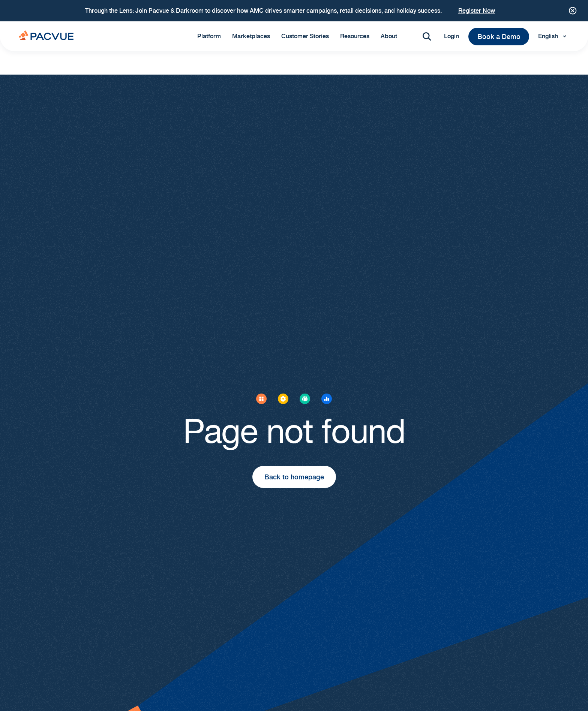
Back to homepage (294, 477)
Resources (355, 36)
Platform (209, 36)
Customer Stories (305, 36)
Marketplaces (251, 36)
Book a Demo (499, 37)
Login (451, 36)
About (389, 36)
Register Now (477, 11)
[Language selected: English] (554, 36)
